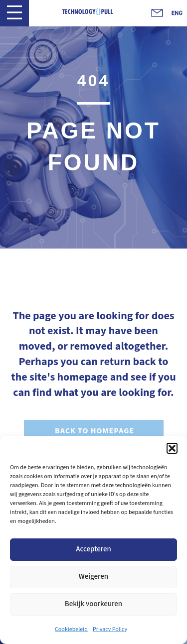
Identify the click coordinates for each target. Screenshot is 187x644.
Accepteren (93, 549)
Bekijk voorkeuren (93, 604)
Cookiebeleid (71, 629)
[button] (172, 448)
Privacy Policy (110, 629)
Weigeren (93, 577)
